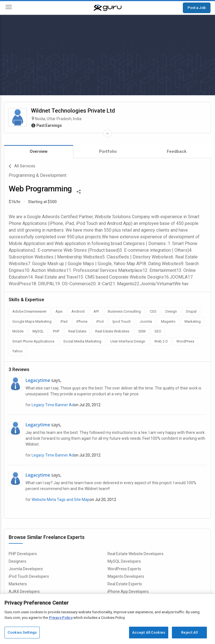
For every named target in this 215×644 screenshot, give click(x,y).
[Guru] (107, 8)
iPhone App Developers (128, 591)
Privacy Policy (61, 618)
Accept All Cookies (149, 632)
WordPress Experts (124, 569)
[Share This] (79, 191)
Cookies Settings (22, 632)
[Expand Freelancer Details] (107, 133)
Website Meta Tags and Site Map (61, 500)
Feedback (177, 151)
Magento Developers (126, 576)
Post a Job (197, 8)
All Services (22, 166)
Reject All (189, 632)
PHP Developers (23, 554)
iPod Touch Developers (29, 576)
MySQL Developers (124, 561)
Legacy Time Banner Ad (53, 405)
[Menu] (9, 8)
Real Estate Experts (125, 584)
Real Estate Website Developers (135, 554)
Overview (39, 151)
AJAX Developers (24, 591)
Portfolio (108, 151)
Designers (17, 561)
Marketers (18, 584)
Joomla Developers (26, 569)
